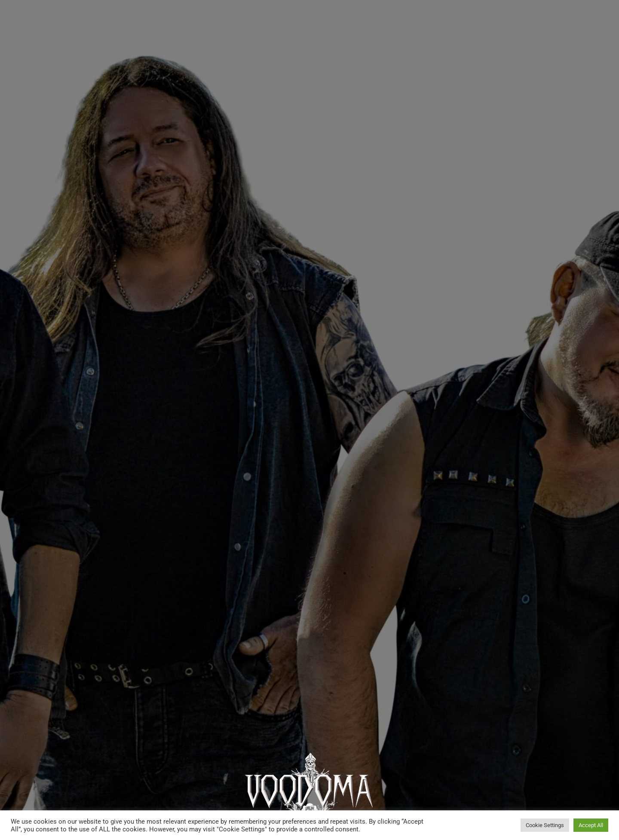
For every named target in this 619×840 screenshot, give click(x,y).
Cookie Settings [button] (545, 825)
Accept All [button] (591, 825)
